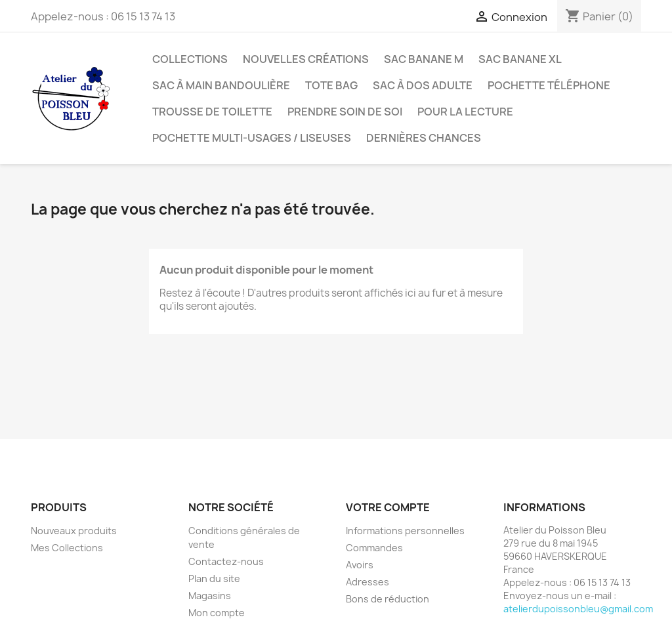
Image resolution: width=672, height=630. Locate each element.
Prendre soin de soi (345, 112)
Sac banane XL (520, 59)
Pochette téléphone (549, 85)
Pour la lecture (465, 112)
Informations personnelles (405, 531)
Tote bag (331, 85)
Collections (190, 59)
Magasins (210, 596)
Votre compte (388, 507)
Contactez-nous (226, 561)
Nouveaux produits (74, 531)
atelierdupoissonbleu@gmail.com (578, 609)
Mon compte (217, 613)
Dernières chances (424, 138)
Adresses (367, 582)
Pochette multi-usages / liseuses (252, 138)
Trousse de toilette (212, 112)
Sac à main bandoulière (221, 85)
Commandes (374, 548)
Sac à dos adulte (423, 85)
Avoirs (360, 565)
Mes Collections (67, 548)
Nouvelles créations (306, 59)
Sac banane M (424, 59)
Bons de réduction (388, 599)
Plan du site (214, 578)
